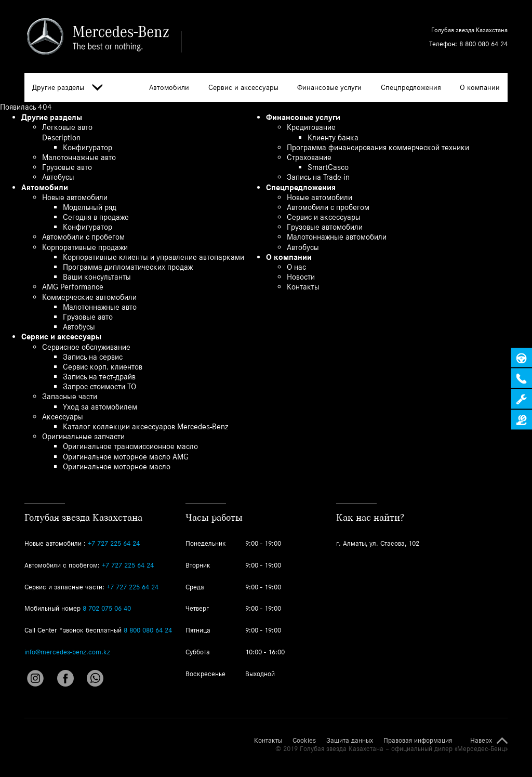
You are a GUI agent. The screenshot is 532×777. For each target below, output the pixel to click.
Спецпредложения (411, 87)
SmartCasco (328, 167)
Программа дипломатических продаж (128, 267)
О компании (480, 87)
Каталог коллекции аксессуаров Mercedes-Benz (145, 426)
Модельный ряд (90, 207)
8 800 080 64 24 (483, 44)
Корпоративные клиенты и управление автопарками (154, 257)
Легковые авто (67, 127)
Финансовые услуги (329, 87)
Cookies (304, 741)
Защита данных (350, 741)
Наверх (481, 741)
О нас (296, 267)
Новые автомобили (75, 197)
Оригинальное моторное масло (117, 466)
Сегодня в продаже (96, 217)
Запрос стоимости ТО (99, 386)
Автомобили (169, 87)
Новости (301, 277)
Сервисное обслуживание (86, 347)
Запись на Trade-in (318, 177)
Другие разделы (67, 88)
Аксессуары (63, 417)
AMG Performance (73, 287)
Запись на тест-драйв (99, 377)
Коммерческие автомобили (89, 297)
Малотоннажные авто (79, 157)
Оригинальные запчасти (83, 436)
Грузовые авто (67, 167)
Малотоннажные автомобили (337, 237)
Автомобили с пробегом (83, 237)
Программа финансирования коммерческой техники (378, 147)
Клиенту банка (333, 137)
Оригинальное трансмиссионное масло (130, 446)
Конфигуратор (88, 147)
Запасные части (70, 396)
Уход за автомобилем (100, 407)
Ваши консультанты (97, 277)
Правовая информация (418, 741)
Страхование (309, 157)
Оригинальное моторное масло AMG (126, 457)
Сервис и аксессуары (243, 87)
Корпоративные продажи (85, 247)
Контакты (303, 287)
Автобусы (58, 177)
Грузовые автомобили (325, 227)
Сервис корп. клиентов (103, 367)
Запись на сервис (93, 357)
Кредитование (311, 127)
